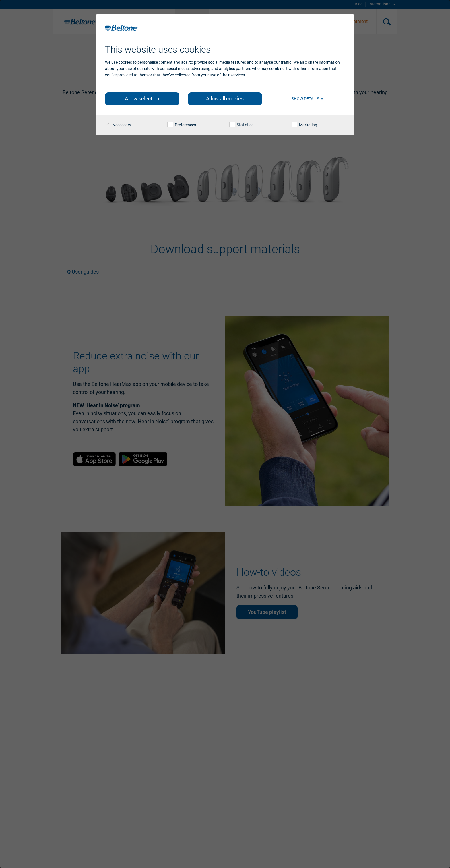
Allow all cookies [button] (225, 99)
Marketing (304, 125)
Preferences (182, 125)
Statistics (241, 125)
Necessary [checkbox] (118, 125)
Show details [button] (308, 99)
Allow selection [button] (142, 99)
